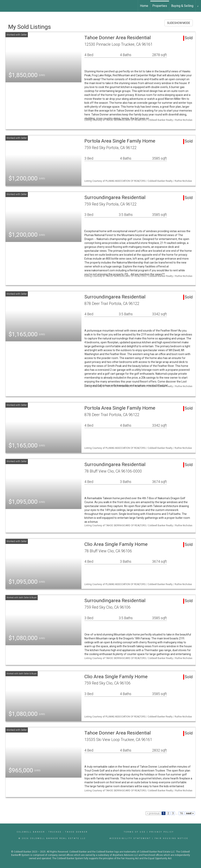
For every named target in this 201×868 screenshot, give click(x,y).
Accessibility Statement (130, 838)
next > (190, 813)
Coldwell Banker (31, 832)
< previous (153, 813)
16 (181, 813)
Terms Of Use (135, 832)
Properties (160, 6)
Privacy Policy (162, 832)
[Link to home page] (5, 6)
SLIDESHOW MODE (179, 23)
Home (144, 6)
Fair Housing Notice (171, 838)
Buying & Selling (182, 6)
